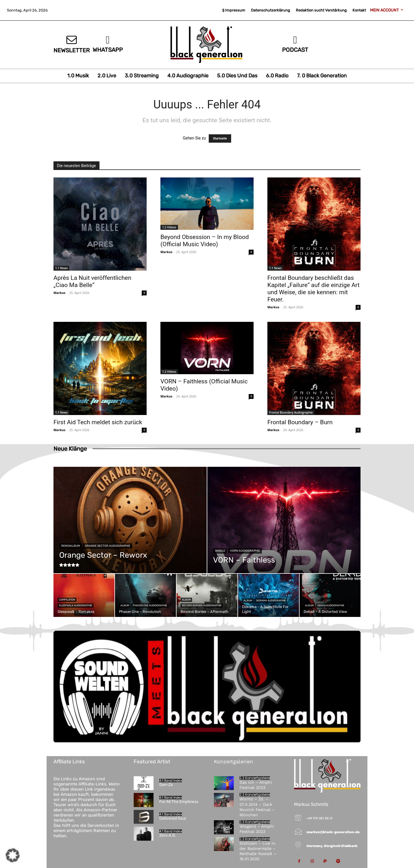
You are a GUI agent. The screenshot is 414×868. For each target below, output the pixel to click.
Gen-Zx (166, 785)
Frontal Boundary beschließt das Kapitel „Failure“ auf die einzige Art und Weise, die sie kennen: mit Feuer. (314, 289)
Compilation (67, 600)
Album (125, 605)
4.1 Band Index (171, 781)
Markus (60, 293)
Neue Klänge (70, 449)
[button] (13, 855)
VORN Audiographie (245, 551)
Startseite (220, 138)
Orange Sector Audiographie (108, 546)
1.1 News (61, 268)
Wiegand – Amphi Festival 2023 (257, 829)
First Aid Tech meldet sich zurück (98, 422)
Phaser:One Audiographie (150, 605)
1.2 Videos (169, 227)
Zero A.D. (168, 835)
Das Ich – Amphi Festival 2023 (256, 785)
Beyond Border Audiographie (202, 605)
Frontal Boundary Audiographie (291, 412)
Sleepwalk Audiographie (75, 605)
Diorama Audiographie (271, 601)
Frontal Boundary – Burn (300, 422)
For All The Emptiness (179, 802)
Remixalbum (71, 546)
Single (220, 551)
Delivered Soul (172, 818)
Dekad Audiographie (331, 605)
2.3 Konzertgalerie (255, 778)
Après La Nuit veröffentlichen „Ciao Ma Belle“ (92, 281)
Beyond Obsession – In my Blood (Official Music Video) (205, 241)
